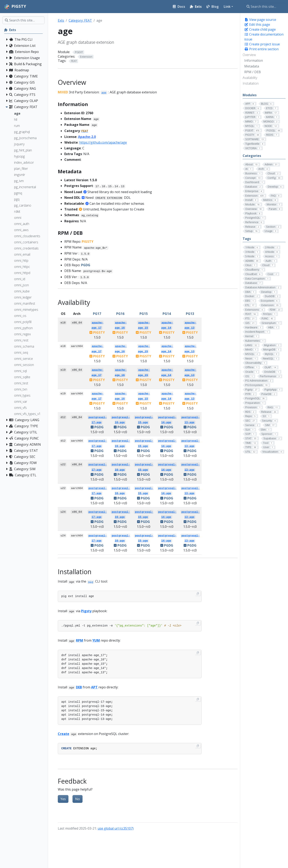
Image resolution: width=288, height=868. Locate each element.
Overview (249, 55)
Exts (61, 20)
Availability (250, 78)
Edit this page (257, 25)
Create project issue (262, 44)
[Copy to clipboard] (198, 594)
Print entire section (261, 49)
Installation (251, 83)
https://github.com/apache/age (103, 142)
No (78, 799)
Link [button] (227, 7)
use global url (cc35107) (116, 828)
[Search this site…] (265, 7)
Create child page (260, 29)
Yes (63, 799)
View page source (260, 20)
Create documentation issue (264, 37)
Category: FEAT (80, 20)
